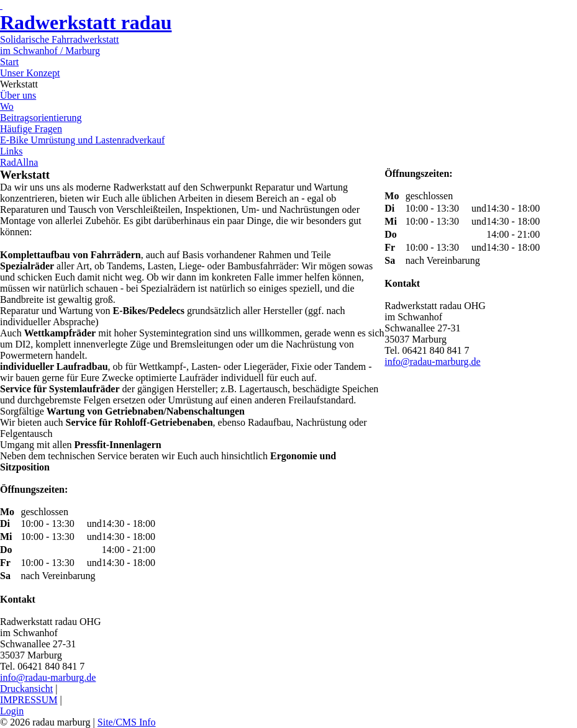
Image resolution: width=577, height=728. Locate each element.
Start (9, 62)
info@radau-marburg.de (48, 677)
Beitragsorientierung (41, 118)
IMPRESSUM (29, 700)
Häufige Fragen (31, 129)
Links (11, 151)
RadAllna (19, 162)
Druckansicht (26, 689)
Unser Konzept (30, 73)
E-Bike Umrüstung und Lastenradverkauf (82, 140)
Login (12, 711)
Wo (7, 106)
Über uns (18, 95)
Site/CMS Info (127, 722)
